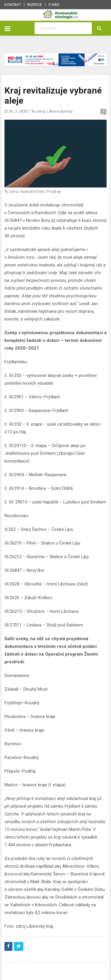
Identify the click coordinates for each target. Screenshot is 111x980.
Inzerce (35, 5)
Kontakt (13, 5)
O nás (54, 5)
